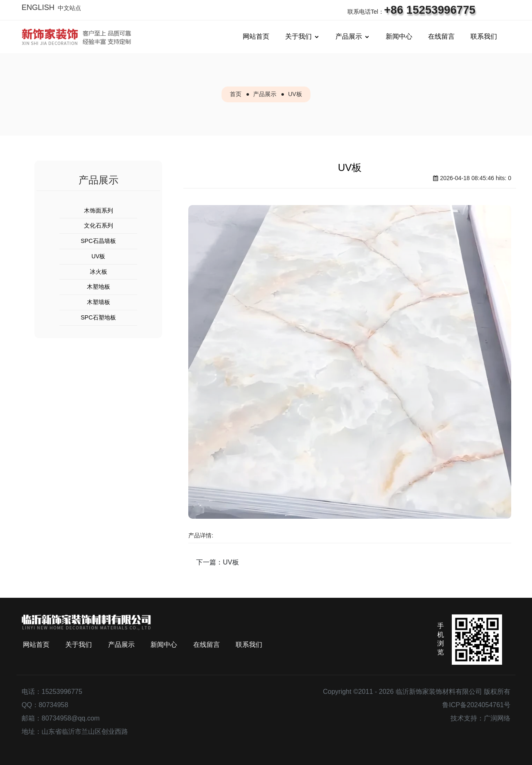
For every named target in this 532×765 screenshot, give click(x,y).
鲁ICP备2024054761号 (476, 705)
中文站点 (69, 8)
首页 (236, 94)
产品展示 (265, 94)
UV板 (295, 94)
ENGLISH (38, 7)
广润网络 (497, 718)
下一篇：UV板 (217, 562)
